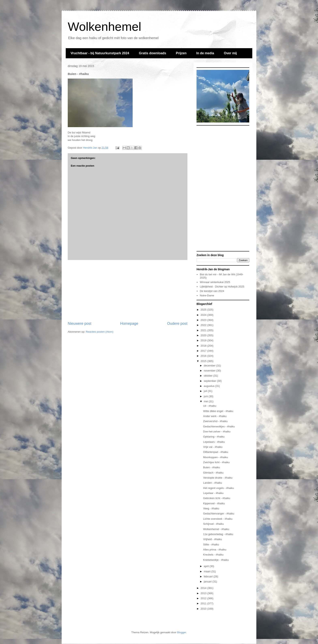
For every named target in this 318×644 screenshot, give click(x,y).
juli (206, 391)
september (210, 381)
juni (206, 396)
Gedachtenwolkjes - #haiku (219, 426)
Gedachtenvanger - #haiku (219, 514)
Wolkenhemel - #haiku (216, 529)
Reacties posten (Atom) (100, 332)
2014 (204, 588)
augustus (209, 386)
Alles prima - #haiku (215, 550)
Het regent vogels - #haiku (218, 488)
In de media (205, 53)
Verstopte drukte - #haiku (218, 478)
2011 (204, 603)
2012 (204, 598)
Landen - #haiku (212, 483)
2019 (204, 340)
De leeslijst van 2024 (212, 291)
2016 (204, 356)
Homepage (129, 324)
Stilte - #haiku (211, 544)
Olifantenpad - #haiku (216, 452)
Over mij (230, 53)
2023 (204, 320)
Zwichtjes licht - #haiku (216, 462)
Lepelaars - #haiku (214, 442)
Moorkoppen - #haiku (215, 457)
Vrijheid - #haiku (212, 539)
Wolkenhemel (104, 27)
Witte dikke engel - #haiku (218, 411)
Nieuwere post (79, 324)
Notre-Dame (207, 295)
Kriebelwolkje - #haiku (216, 560)
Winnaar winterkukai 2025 (215, 282)
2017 (204, 351)
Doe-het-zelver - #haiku (217, 432)
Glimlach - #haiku (213, 473)
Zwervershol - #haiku (215, 421)
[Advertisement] (128, 291)
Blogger (182, 632)
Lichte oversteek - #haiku (218, 519)
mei (206, 401)
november (210, 371)
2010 (204, 609)
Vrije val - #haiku (213, 447)
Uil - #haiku (210, 406)
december (210, 366)
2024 (204, 315)
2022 (204, 325)
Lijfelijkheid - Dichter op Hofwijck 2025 (222, 287)
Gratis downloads (153, 53)
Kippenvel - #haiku (214, 503)
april (207, 566)
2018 (204, 346)
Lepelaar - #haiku (213, 493)
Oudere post (177, 324)
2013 (204, 593)
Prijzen (181, 53)
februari (209, 576)
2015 (204, 361)
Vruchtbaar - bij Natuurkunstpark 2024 (100, 53)
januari (208, 582)
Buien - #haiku (211, 467)
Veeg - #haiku (211, 508)
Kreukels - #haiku (213, 555)
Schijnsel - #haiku (213, 524)
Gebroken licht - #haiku (217, 498)
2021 (204, 330)
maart (208, 571)
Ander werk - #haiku (215, 416)
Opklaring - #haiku (214, 437)
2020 (204, 335)
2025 (204, 310)
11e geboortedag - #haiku (218, 534)
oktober (209, 376)
